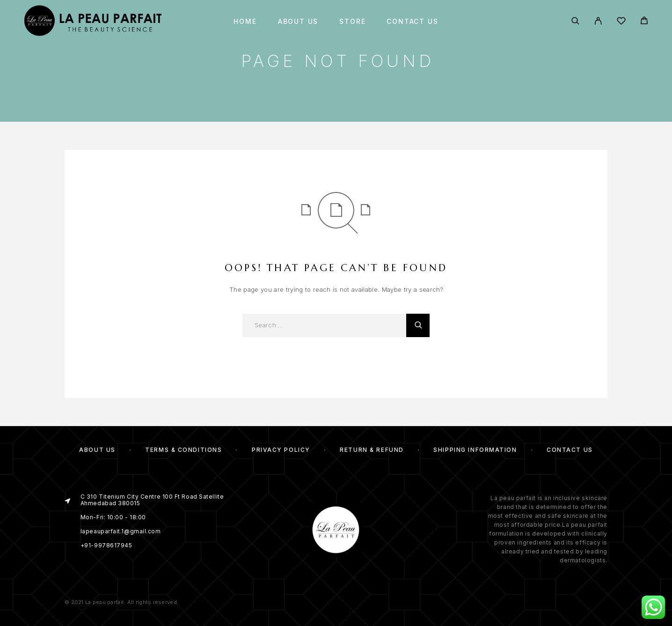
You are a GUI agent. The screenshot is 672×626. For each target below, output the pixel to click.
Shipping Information (475, 450)
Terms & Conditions (183, 450)
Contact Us (412, 22)
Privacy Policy (281, 450)
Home (245, 22)
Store (352, 22)
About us (298, 22)
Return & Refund (372, 450)
